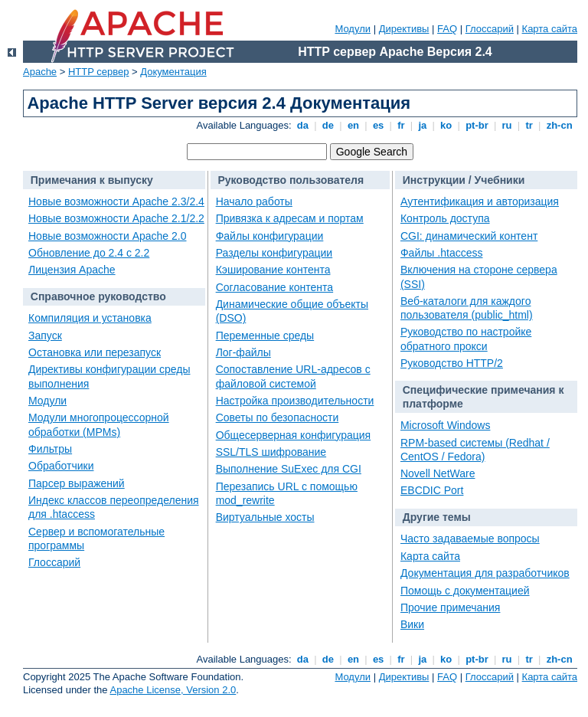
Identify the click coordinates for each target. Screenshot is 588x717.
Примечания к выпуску (92, 180)
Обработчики (61, 466)
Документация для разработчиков (485, 573)
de (328, 125)
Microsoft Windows (445, 425)
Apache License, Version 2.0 (173, 690)
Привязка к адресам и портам (290, 218)
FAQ (447, 29)
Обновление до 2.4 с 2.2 (89, 253)
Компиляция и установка (90, 318)
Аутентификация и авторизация (480, 201)
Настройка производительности (295, 401)
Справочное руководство (98, 296)
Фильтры (50, 449)
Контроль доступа (445, 218)
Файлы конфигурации (270, 236)
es (378, 125)
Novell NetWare (438, 473)
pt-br (477, 125)
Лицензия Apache (72, 270)
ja (423, 125)
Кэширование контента (273, 270)
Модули (353, 29)
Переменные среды (265, 336)
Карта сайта (550, 29)
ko (446, 125)
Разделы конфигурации (274, 253)
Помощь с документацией (465, 591)
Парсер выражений (77, 483)
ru (507, 125)
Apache (40, 72)
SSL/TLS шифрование (271, 452)
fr (402, 125)
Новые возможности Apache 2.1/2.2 (116, 218)
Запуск (45, 336)
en (353, 125)
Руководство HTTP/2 (452, 363)
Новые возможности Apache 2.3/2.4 (116, 201)
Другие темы (437, 517)
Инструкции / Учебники (464, 180)
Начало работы (254, 201)
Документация (173, 72)
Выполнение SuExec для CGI (289, 469)
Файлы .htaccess (442, 253)
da (302, 125)
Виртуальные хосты (265, 517)
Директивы (404, 29)
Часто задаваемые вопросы (470, 539)
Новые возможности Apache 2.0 (108, 236)
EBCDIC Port (432, 490)
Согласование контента (275, 287)
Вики (412, 624)
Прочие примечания (450, 607)
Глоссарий (490, 29)
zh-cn (559, 125)
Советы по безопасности (278, 417)
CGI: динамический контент (469, 236)
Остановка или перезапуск (95, 352)
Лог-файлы (243, 352)
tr (529, 125)
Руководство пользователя (291, 180)
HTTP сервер (99, 72)
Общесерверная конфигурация (294, 435)
